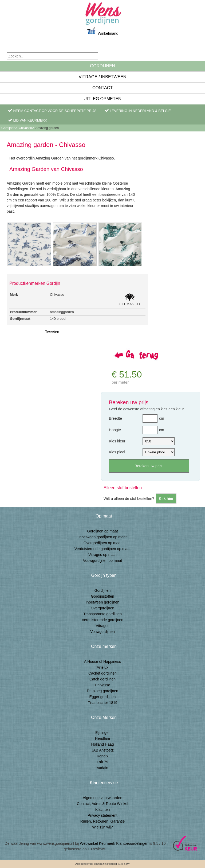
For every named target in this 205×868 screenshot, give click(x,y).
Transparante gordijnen (102, 614)
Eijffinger (102, 733)
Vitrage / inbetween (103, 77)
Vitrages (102, 626)
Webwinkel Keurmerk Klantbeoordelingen (114, 843)
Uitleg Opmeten (102, 99)
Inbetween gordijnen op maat (103, 537)
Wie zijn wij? (102, 827)
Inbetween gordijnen (102, 602)
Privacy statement (102, 815)
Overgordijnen (102, 608)
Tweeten (52, 332)
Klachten (102, 809)
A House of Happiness (103, 661)
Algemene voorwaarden (102, 798)
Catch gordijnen (102, 679)
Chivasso (25, 128)
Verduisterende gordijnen (102, 620)
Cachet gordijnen (102, 673)
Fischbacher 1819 (102, 703)
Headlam (102, 738)
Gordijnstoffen (103, 596)
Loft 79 (103, 762)
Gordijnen (102, 66)
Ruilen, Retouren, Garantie (103, 821)
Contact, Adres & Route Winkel (102, 804)
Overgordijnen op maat (102, 543)
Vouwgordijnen (102, 632)
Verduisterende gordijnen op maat (102, 549)
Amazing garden (47, 128)
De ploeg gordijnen (102, 691)
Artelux (102, 667)
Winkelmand (102, 31)
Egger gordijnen (103, 697)
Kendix (103, 756)
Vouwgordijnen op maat (102, 560)
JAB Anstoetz (102, 750)
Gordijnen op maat (102, 531)
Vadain (103, 768)
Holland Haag (103, 744)
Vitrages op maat (102, 555)
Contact (102, 88)
